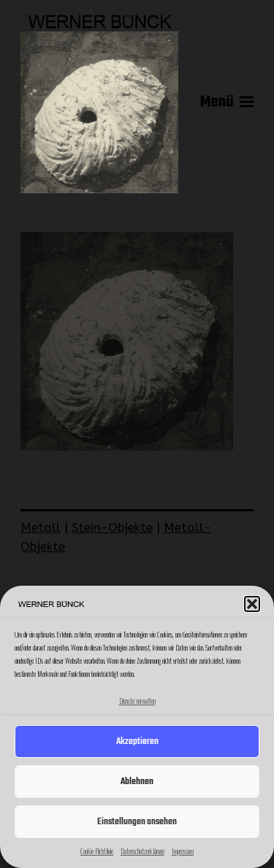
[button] (252, 604)
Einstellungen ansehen (137, 822)
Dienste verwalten (137, 701)
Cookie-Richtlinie (97, 851)
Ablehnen (137, 782)
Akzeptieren (137, 741)
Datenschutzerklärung (142, 851)
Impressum (183, 851)
